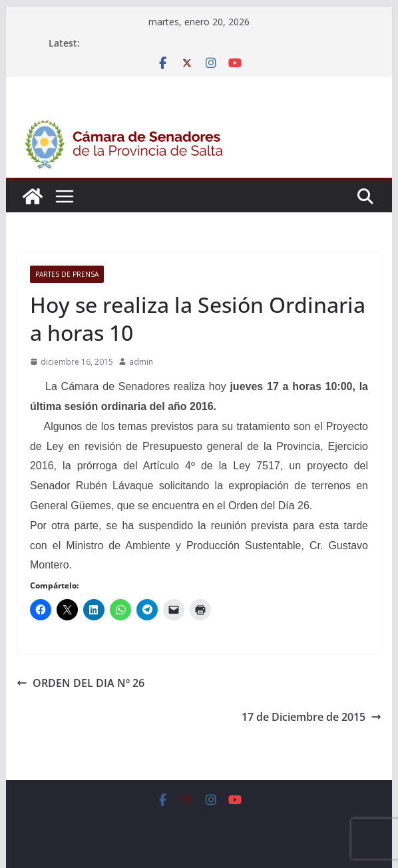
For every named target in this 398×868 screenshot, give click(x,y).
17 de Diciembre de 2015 (311, 717)
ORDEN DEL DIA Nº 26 (81, 683)
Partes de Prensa (67, 274)
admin (141, 362)
